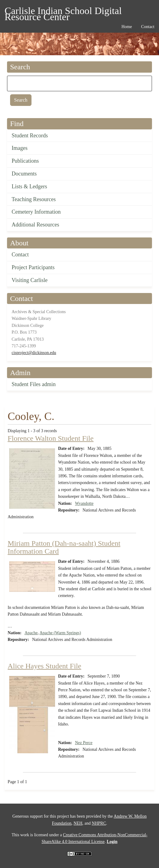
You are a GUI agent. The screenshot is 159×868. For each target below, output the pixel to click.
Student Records (30, 136)
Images (20, 148)
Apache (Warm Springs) (60, 633)
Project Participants (33, 267)
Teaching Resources (34, 199)
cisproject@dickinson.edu (34, 353)
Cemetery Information (36, 212)
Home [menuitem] (127, 27)
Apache (31, 633)
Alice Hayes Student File (44, 666)
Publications (25, 161)
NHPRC (99, 823)
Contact (20, 255)
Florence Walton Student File (51, 438)
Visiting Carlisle (30, 280)
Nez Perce (84, 743)
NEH (78, 823)
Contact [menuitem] (148, 27)
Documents (24, 174)
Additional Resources (35, 225)
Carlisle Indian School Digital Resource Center (63, 12)
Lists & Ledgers (29, 186)
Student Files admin (34, 384)
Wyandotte (84, 503)
